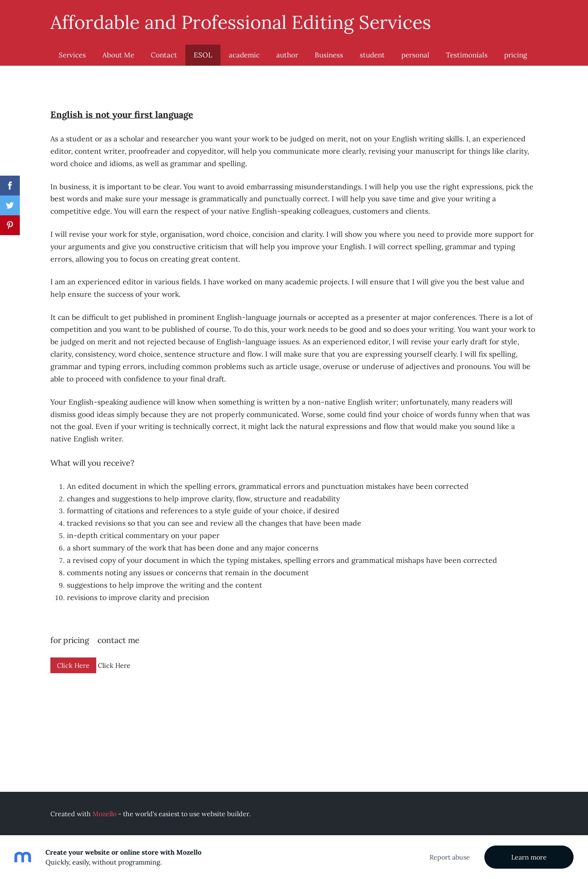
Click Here (73, 665)
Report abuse (450, 857)
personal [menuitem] (415, 55)
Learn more (529, 857)
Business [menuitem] (329, 55)
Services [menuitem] (72, 55)
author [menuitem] (287, 55)
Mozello (104, 814)
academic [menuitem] (244, 55)
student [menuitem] (372, 55)
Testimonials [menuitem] (467, 55)
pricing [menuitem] (516, 55)
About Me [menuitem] (118, 55)
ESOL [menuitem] (203, 55)
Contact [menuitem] (164, 55)
